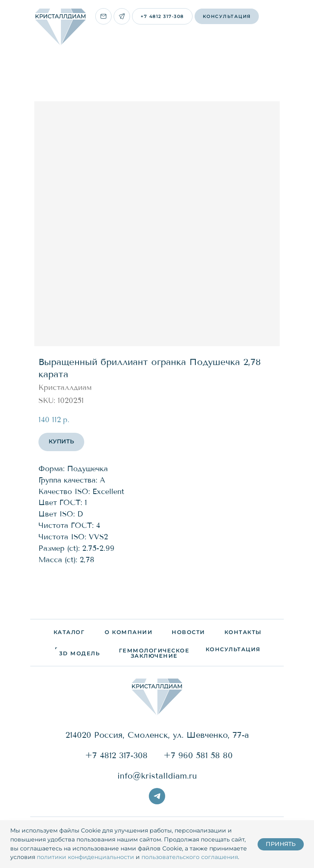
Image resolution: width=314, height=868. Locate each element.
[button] (227, 16)
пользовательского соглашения (190, 857)
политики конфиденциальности (85, 857)
